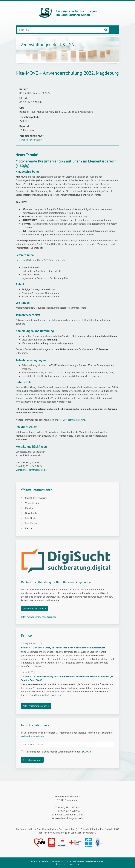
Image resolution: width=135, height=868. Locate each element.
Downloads (31, 513)
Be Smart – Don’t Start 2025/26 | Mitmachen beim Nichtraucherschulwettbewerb (63, 648)
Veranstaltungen (34, 503)
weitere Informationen (32, 736)
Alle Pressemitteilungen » (36, 706)
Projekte (29, 508)
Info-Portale (31, 523)
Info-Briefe (31, 518)
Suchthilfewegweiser (36, 498)
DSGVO (84, 752)
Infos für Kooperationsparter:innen (39, 617)
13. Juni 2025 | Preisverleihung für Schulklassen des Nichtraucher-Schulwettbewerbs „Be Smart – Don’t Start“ (67, 678)
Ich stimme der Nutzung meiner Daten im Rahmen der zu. (58, 752)
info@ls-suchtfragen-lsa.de (32, 470)
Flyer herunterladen (31, 140)
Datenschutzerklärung (74, 420)
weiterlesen (57, 695)
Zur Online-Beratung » (35, 609)
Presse (28, 528)
